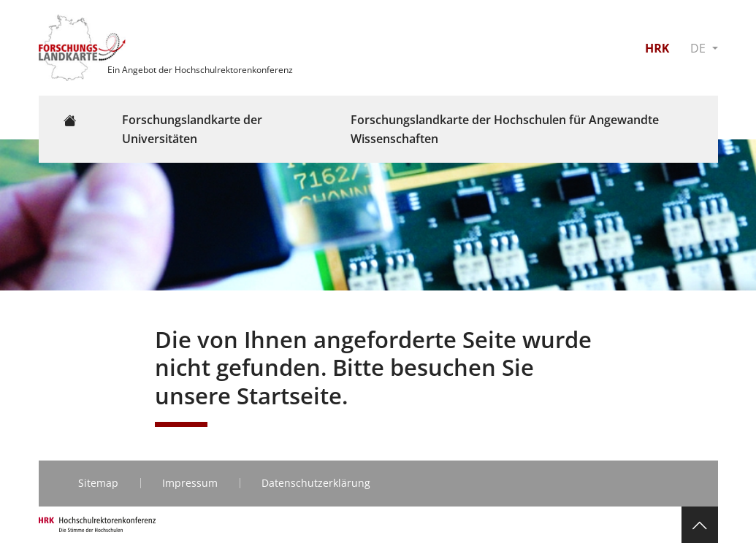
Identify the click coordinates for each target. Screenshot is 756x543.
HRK (657, 48)
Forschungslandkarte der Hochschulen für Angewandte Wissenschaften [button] (505, 129)
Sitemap (98, 483)
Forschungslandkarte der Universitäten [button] (192, 129)
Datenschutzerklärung (316, 483)
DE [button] (699, 48)
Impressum (190, 483)
